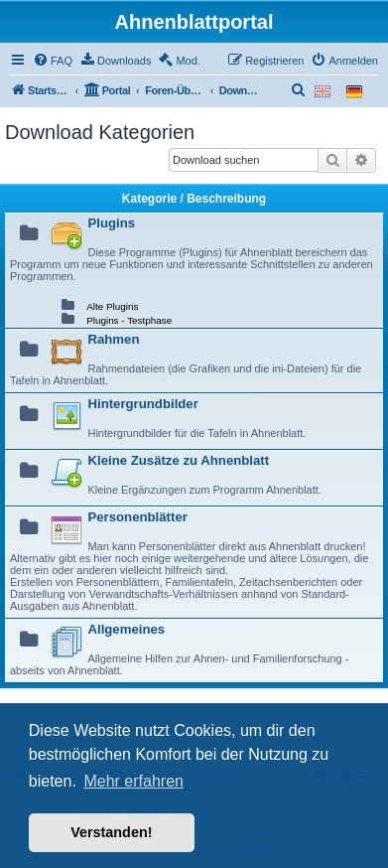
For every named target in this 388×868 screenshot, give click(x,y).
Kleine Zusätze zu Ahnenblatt (178, 460)
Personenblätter (137, 517)
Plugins (111, 223)
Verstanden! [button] (111, 832)
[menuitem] (53, 61)
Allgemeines (126, 629)
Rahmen (113, 339)
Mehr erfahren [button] (133, 781)
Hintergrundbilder (142, 404)
